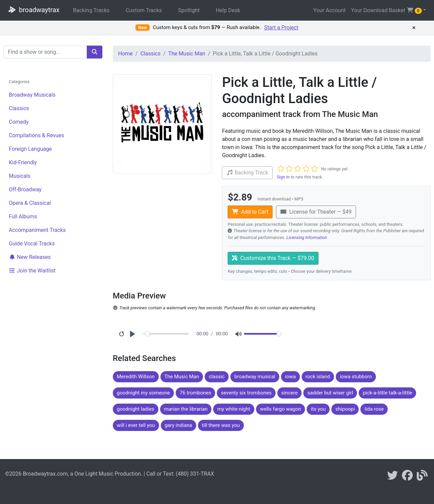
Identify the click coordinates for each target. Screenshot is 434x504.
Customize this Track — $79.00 (273, 258)
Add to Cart (250, 212)
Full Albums (23, 217)
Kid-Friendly (23, 162)
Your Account (330, 10)
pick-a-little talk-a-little (387, 393)
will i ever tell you (136, 425)
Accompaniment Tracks (37, 230)
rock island (318, 377)
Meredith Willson (136, 377)
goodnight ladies (136, 409)
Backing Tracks (91, 10)
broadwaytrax (32, 9)
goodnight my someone (143, 393)
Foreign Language (30, 149)
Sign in (283, 177)
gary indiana (178, 425)
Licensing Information (307, 237)
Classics (19, 108)
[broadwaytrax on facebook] (407, 477)
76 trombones (195, 393)
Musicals (20, 176)
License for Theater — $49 (316, 212)
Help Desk (228, 10)
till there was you (221, 425)
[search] (95, 52)
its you (318, 409)
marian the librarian (186, 409)
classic (217, 377)
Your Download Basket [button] (386, 10)
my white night (234, 409)
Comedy (19, 122)
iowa (290, 377)
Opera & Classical (30, 203)
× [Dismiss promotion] (414, 28)
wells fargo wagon (281, 409)
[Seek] (167, 334)
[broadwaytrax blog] (422, 477)
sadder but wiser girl (330, 393)
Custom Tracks (144, 10)
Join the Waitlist (32, 271)
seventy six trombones (246, 393)
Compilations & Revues (36, 135)
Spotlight (189, 10)
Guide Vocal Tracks (32, 244)
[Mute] (238, 334)
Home (125, 54)
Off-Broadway (25, 189)
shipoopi (345, 409)
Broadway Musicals (32, 95)
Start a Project (281, 28)
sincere (289, 393)
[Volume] (262, 334)
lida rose (374, 409)
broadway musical (255, 377)
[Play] (132, 334)
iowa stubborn (356, 377)
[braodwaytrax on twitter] (392, 477)
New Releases (30, 257)
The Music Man (187, 54)
